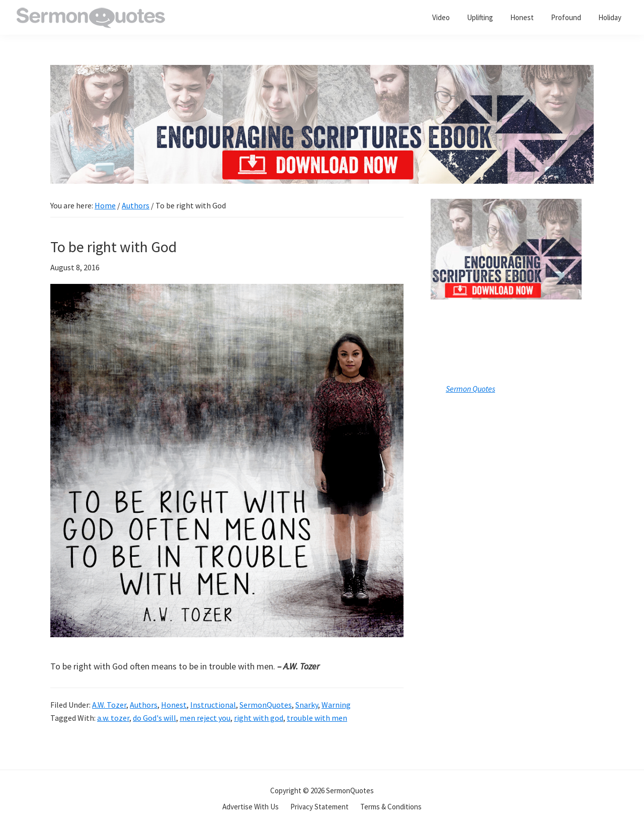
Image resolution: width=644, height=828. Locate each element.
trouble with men (317, 718)
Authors (144, 705)
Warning (336, 705)
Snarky (307, 705)
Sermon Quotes (470, 389)
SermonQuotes (266, 705)
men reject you (205, 718)
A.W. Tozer (109, 705)
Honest (174, 705)
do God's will (154, 718)
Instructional (213, 705)
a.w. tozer (113, 718)
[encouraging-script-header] (322, 72)
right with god (259, 718)
